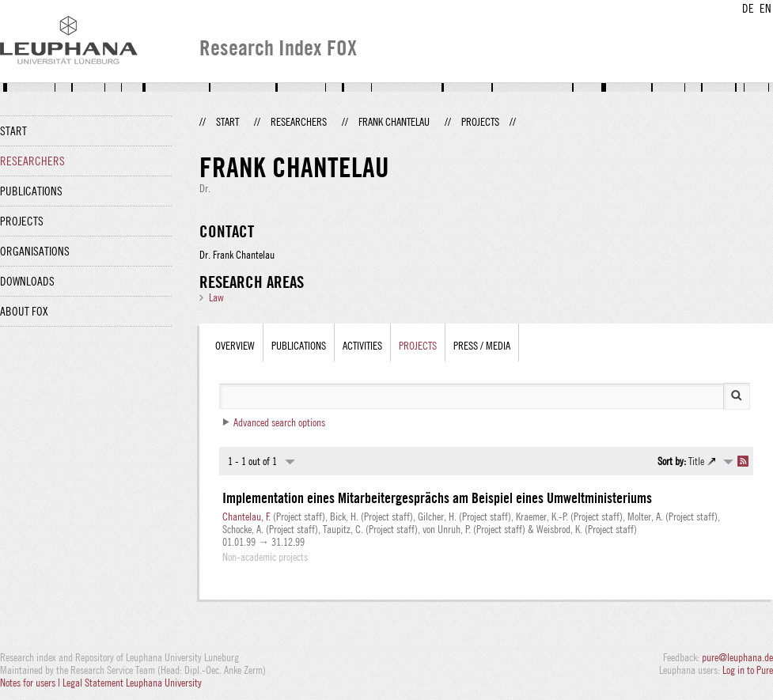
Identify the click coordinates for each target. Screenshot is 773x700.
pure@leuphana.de (737, 657)
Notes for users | (31, 683)
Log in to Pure (748, 670)
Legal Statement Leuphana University (132, 683)
